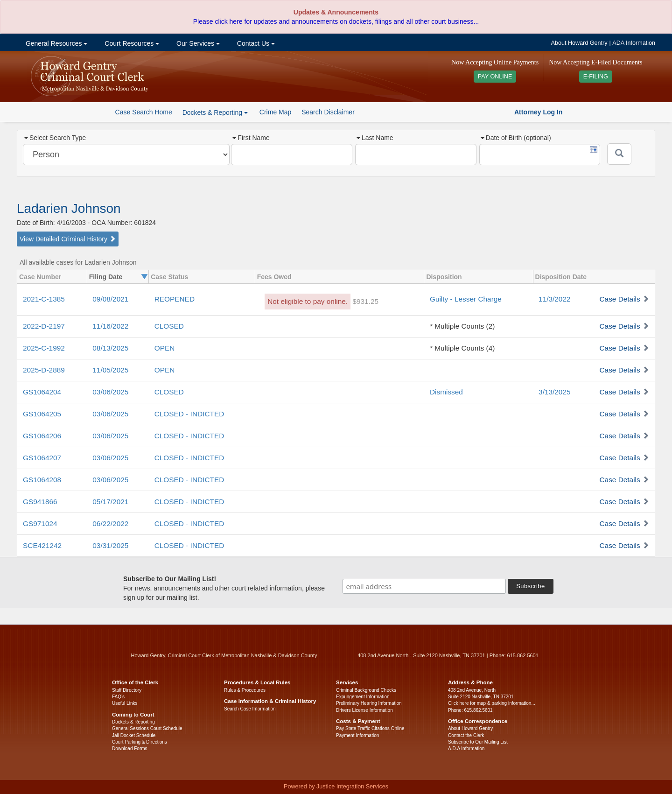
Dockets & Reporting (133, 722)
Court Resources (131, 43)
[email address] (424, 586)
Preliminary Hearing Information (369, 703)
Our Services (197, 43)
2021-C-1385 (44, 299)
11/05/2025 (110, 370)
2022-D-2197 (44, 326)
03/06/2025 (110, 392)
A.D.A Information (466, 748)
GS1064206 (42, 436)
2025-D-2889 (44, 370)
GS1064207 (42, 458)
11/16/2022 (110, 326)
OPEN (165, 348)
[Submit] (619, 154)
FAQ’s (118, 697)
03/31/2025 (110, 545)
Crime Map (275, 112)
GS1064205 (42, 414)
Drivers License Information (364, 710)
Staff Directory (127, 690)
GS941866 (40, 502)
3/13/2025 (554, 392)
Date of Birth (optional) (516, 138)
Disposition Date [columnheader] (561, 277)
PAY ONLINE (495, 77)
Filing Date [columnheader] (106, 277)
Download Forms (130, 748)
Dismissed (446, 392)
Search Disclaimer (328, 112)
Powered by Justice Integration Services (336, 787)
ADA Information (634, 43)
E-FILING (596, 77)
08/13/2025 (110, 348)
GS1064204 (42, 392)
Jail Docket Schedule (134, 735)
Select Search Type (55, 138)
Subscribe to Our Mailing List (478, 742)
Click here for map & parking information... (492, 703)
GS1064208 (42, 480)
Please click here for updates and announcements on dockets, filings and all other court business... (336, 21)
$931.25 (365, 301)
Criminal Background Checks (366, 690)
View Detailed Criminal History (68, 239)
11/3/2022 (554, 299)
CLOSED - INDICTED (189, 414)
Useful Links (125, 703)
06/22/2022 (110, 523)
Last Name (375, 138)
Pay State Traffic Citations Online (370, 728)
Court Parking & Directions (140, 742)
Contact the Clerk (466, 735)
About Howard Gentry (579, 43)
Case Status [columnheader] (169, 277)
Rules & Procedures (245, 690)
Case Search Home (144, 112)
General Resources (56, 43)
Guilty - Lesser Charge (466, 299)
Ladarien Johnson (69, 208)
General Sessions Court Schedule (147, 728)
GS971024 (40, 523)
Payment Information (357, 735)
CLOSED (169, 326)
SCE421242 (42, 545)
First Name (251, 138)
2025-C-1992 (44, 348)
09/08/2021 (110, 299)
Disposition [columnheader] (444, 277)
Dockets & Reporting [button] (215, 112)
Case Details (619, 299)
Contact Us (255, 43)
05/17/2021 (110, 502)
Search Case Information (250, 709)
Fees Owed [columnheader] (274, 277)
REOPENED (175, 299)
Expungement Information (363, 697)
